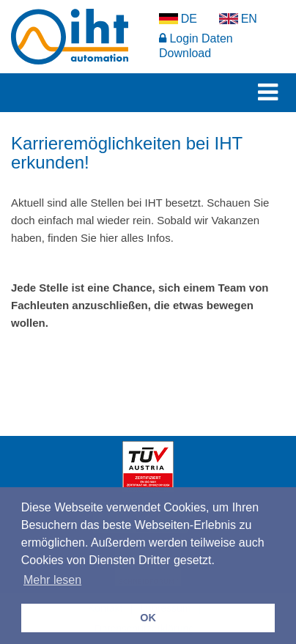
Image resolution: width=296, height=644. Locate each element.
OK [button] (148, 618)
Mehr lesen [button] (52, 580)
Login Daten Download (196, 46)
